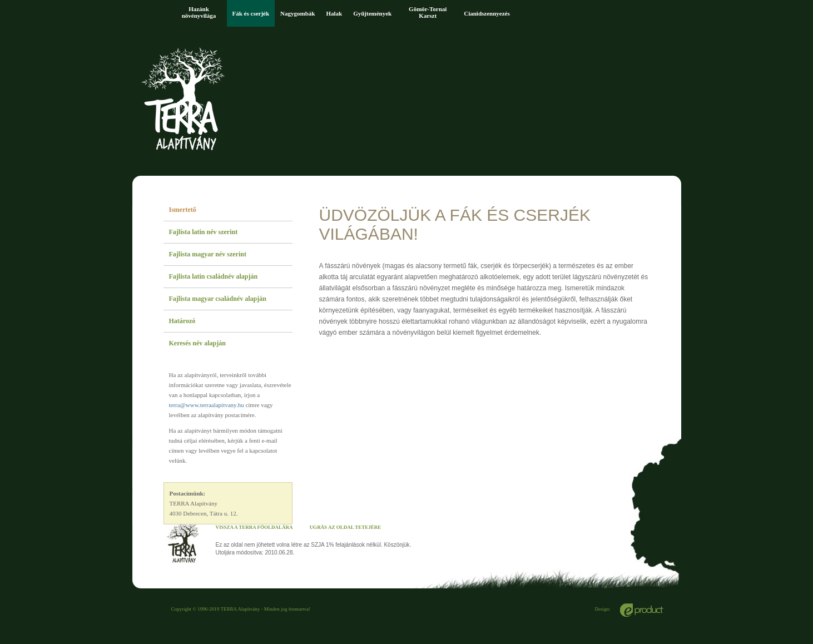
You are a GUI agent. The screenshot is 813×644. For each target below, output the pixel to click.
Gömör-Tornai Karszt (428, 12)
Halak (334, 13)
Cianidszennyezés (487, 13)
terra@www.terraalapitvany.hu (207, 405)
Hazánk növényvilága (199, 12)
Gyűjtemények (372, 13)
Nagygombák (298, 13)
